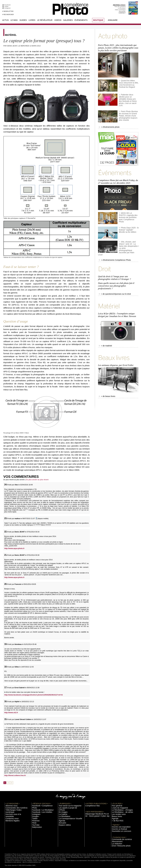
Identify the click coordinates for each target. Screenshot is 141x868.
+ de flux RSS (116, 819)
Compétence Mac (91, 805)
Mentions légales (11, 815)
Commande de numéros (120, 837)
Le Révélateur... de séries (120, 811)
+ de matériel (104, 325)
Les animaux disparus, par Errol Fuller (115, 343)
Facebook (8, 5)
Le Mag (14, 20)
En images (62, 809)
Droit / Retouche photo (119, 843)
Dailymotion (36, 823)
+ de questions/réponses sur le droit (112, 276)
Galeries (68, 20)
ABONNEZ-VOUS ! (119, 5)
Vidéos (58, 20)
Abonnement (116, 839)
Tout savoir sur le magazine (67, 805)
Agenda (61, 817)
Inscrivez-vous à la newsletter (15, 811)
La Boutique (122, 8)
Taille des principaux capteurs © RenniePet (17, 218)
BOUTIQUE (98, 20)
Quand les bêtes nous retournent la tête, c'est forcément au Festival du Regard (128, 81)
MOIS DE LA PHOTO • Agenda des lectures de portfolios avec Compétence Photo (129, 208)
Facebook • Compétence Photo (42, 805)
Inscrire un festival (118, 827)
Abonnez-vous (10, 805)
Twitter (7, 6)
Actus (5, 20)
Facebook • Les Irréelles (40, 809)
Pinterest (35, 817)
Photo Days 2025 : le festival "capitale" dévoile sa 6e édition (129, 221)
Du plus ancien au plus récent (37, 479)
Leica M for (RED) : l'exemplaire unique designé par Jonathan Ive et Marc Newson (116, 295)
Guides (23, 20)
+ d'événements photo (107, 121)
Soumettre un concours (119, 829)
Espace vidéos (63, 821)
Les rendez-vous (117, 813)
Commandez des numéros (14, 807)
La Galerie (62, 811)
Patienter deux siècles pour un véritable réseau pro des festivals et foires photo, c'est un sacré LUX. (128, 95)
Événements (81, 20)
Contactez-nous (11, 813)
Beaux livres (116, 815)
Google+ (35, 813)
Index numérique (120, 10)
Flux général (116, 805)
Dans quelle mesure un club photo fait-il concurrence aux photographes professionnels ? (118, 269)
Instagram (8, 8)
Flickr (34, 819)
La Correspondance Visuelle (68, 815)
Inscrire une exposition (119, 825)
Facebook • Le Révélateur (40, 807)
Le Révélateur (45, 20)
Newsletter (122, 11)
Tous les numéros (120, 6)
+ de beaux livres (106, 373)
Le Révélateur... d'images (120, 809)
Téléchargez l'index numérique (15, 809)
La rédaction (116, 841)
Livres (32, 20)
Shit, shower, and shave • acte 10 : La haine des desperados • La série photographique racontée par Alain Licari (128, 237)
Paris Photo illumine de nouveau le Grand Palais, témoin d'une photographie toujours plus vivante (128, 109)
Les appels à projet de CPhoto (68, 807)
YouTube (35, 821)
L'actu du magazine (118, 807)
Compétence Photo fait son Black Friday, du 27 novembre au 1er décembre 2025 (118, 174)
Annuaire (113, 20)
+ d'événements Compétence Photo (112, 246)
